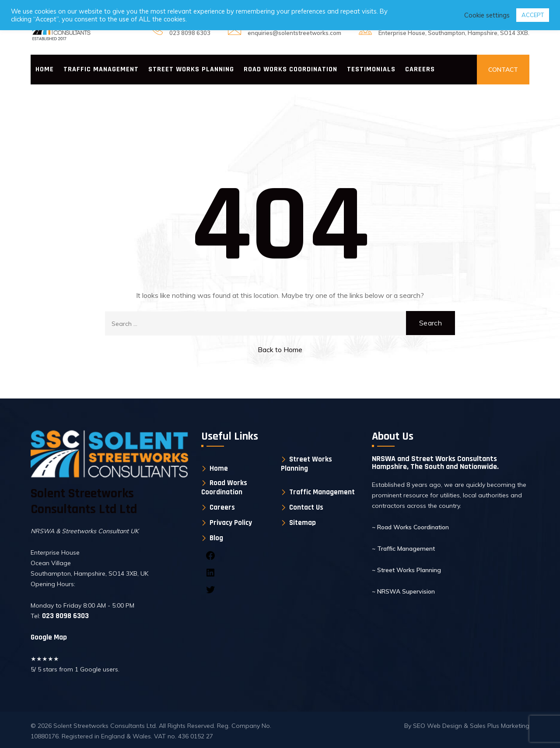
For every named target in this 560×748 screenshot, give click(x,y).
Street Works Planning (191, 69)
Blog (216, 538)
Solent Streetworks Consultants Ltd (105, 726)
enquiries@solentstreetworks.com (294, 33)
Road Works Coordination (290, 69)
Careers (420, 69)
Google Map (49, 637)
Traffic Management (101, 69)
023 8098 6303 (190, 33)
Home (45, 69)
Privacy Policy (231, 523)
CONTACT (503, 70)
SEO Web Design (438, 726)
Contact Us (306, 508)
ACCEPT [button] (533, 15)
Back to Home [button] (280, 350)
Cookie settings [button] (487, 15)
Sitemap (303, 523)
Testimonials (371, 69)
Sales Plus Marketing (500, 726)
